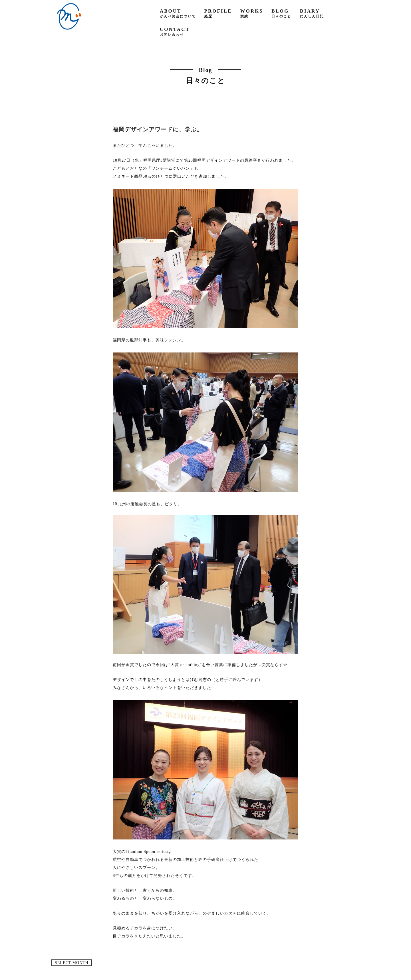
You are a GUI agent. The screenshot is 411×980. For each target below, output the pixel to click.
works (252, 13)
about (178, 13)
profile (218, 13)
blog (281, 13)
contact (175, 32)
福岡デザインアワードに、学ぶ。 (158, 129)
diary (312, 13)
